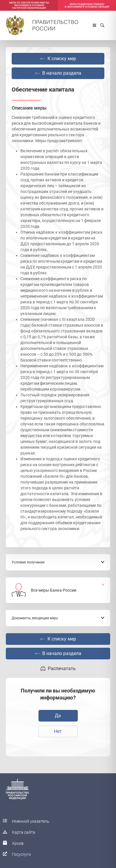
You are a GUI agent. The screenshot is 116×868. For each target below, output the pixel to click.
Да (58, 716)
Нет (58, 731)
